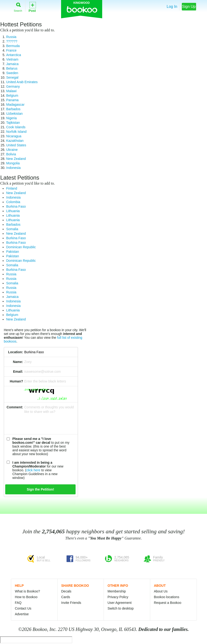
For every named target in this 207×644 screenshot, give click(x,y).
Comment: (15, 407)
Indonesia (13, 168)
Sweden (12, 73)
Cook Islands (16, 127)
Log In (172, 7)
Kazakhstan (15, 141)
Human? (16, 381)
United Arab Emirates (22, 82)
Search (18, 6)
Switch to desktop (121, 608)
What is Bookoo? (28, 591)
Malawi (11, 91)
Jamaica (12, 64)
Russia (11, 37)
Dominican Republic (21, 247)
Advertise (22, 614)
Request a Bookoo (168, 603)
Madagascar (15, 105)
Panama (12, 100)
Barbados (13, 109)
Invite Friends (71, 603)
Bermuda (13, 46)
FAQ (18, 603)
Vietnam (12, 59)
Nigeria (11, 118)
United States (16, 145)
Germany (13, 86)
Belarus (12, 68)
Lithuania (13, 211)
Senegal (12, 77)
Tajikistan (13, 123)
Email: (18, 372)
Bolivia (11, 154)
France (11, 50)
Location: (16, 352)
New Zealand (16, 159)
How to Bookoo (26, 597)
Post (32, 7)
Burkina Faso (16, 206)
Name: (18, 362)
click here (33, 470)
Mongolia (13, 163)
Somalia (12, 229)
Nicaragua (14, 136)
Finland (12, 188)
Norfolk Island (16, 132)
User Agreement (120, 603)
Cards (66, 597)
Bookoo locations (167, 597)
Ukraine (12, 150)
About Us (161, 591)
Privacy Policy (118, 597)
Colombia (13, 202)
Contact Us (23, 608)
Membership (117, 591)
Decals (66, 591)
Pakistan (13, 252)
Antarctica (14, 55)
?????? (12, 41)
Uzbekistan (14, 114)
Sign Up (189, 7)
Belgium (12, 95)
